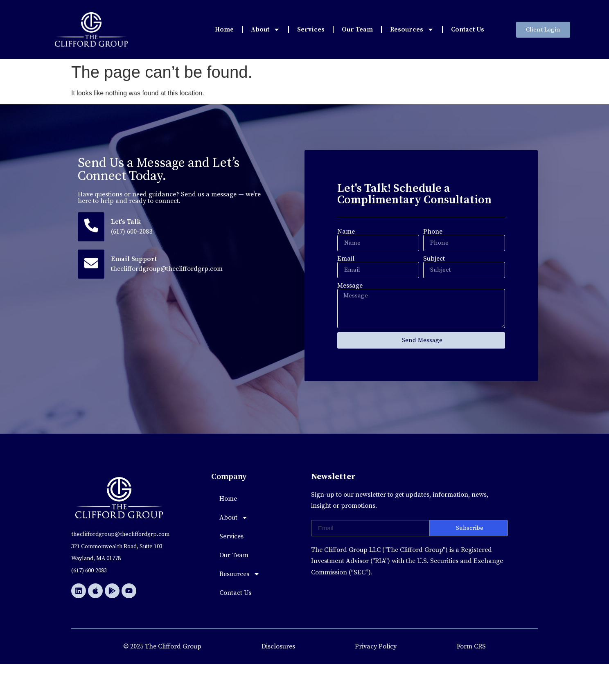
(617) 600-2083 (132, 232)
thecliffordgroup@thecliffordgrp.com (168, 270)
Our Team (357, 29)
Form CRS (471, 646)
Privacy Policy (376, 646)
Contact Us (468, 29)
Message (350, 286)
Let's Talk (127, 222)
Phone (433, 232)
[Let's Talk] (91, 227)
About (265, 29)
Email (346, 259)
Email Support (135, 260)
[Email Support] (91, 265)
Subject (434, 259)
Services (311, 29)
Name (346, 232)
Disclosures (278, 646)
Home (224, 29)
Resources (412, 29)
